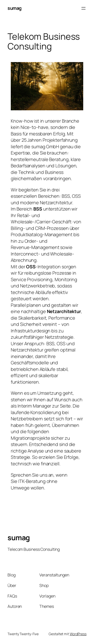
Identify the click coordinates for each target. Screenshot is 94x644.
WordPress (78, 634)
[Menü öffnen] (83, 8)
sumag (15, 8)
